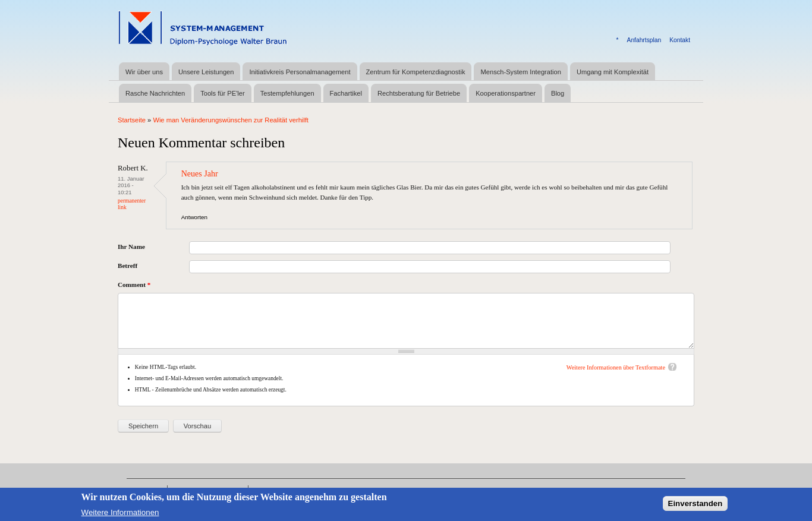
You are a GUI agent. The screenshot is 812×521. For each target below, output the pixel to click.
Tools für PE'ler (222, 93)
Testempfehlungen (287, 93)
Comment (134, 285)
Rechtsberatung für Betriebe (419, 93)
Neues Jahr (200, 173)
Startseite (132, 120)
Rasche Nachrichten (155, 93)
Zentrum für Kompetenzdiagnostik (416, 72)
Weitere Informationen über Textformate (616, 367)
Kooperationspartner (506, 93)
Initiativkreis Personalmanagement (300, 72)
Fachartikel (346, 93)
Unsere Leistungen (206, 72)
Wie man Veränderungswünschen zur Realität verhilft (231, 120)
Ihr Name (131, 247)
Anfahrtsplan (644, 40)
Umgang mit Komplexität (613, 72)
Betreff (128, 266)
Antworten (194, 217)
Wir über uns (144, 72)
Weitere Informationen (120, 515)
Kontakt (680, 40)
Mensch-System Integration (520, 72)
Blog (558, 93)
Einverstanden (695, 506)
